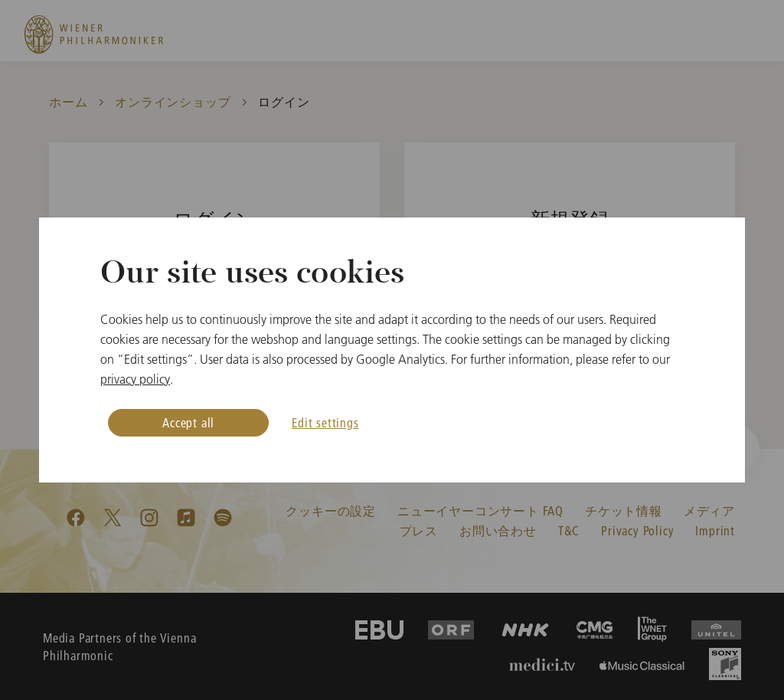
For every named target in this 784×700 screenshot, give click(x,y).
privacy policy (135, 379)
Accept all (188, 422)
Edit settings (325, 422)
